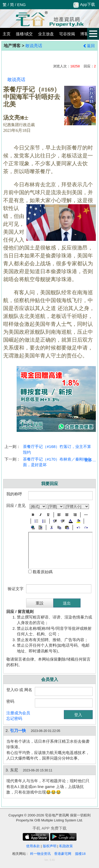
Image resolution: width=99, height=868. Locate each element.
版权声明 (50, 846)
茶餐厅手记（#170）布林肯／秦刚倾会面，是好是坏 (57, 462)
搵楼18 (80, 854)
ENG (22, 5)
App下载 (84, 5)
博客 (84, 34)
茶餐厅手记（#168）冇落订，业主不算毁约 (57, 449)
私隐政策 (66, 846)
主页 (7, 34)
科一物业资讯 (40, 854)
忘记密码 (14, 718)
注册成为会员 (18, 713)
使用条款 (33, 846)
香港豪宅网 (63, 854)
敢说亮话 (34, 46)
